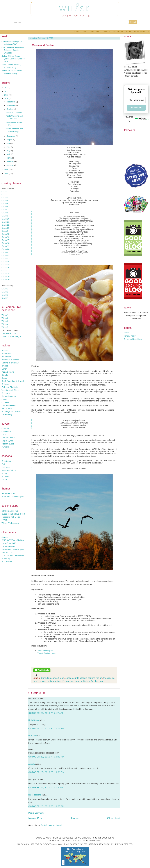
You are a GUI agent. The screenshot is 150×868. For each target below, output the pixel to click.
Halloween (6, 467)
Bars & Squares (9, 396)
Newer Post (35, 818)
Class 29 (5, 277)
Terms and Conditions (133, 339)
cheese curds (72, 678)
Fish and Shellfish (10, 387)
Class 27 (5, 271)
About (84, 32)
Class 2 (5, 195)
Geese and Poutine (14, 112)
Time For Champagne (11, 336)
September (11, 136)
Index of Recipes (45, 651)
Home (76, 32)
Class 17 (5, 240)
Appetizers (6, 354)
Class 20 (5, 249)
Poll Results (7, 561)
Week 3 (5, 321)
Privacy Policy (130, 336)
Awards (5, 537)
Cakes (4, 399)
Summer (5, 476)
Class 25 (5, 264)
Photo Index (95, 32)
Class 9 (5, 216)
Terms (129, 32)
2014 (7, 88)
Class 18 (5, 243)
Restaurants (118, 32)
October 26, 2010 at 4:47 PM (46, 788)
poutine (70, 681)
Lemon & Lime (8, 438)
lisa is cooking (35, 795)
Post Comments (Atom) (51, 825)
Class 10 (5, 219)
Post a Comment (36, 813)
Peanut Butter (8, 444)
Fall (3, 464)
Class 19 (5, 246)
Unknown (33, 736)
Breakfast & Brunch (10, 360)
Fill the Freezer (8, 494)
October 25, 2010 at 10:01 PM (46, 772)
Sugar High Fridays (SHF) (13, 514)
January (10, 165)
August (10, 140)
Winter (4, 479)
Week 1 (5, 315)
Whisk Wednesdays (10, 523)
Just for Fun (7, 552)
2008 (7, 173)
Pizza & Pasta (8, 372)
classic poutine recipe (91, 678)
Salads (5, 375)
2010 (7, 99)
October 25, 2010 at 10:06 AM (46, 728)
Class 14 (5, 231)
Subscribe (136, 108)
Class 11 (5, 222)
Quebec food (98, 681)
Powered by (137, 119)
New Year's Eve (9, 470)
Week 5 (5, 327)
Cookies (5, 402)
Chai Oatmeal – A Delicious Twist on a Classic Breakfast (13, 50)
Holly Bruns (34, 720)
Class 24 (5, 261)
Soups (4, 378)
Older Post (114, 818)
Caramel (5, 429)
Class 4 (5, 201)
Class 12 (5, 225)
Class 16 (5, 237)
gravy (36, 681)
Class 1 (5, 191)
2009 (7, 170)
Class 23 (5, 258)
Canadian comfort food (53, 678)
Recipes (107, 32)
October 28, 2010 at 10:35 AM (46, 806)
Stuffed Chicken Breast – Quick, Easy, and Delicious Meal (13, 59)
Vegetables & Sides (10, 390)
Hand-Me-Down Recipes (13, 497)
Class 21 (5, 252)
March (9, 158)
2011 (7, 95)
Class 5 (5, 204)
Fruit (4, 435)
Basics (4, 351)
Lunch (4, 369)
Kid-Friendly (7, 414)
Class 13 (5, 228)
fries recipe (109, 678)
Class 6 (5, 207)
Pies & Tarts (7, 408)
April (9, 154)
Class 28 (5, 274)
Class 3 (5, 198)
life (63, 681)
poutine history (82, 681)
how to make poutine (50, 681)
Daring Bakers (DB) (10, 511)
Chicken (5, 384)
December (11, 102)
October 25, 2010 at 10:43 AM (46, 757)
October (10, 109)
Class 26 (5, 267)
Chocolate (6, 432)
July (8, 143)
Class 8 (5, 213)
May (9, 151)
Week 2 (5, 318)
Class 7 (5, 210)
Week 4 (5, 324)
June (9, 147)
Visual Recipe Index (46, 653)
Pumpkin (5, 447)
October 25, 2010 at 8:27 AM (46, 713)
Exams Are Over (9, 333)
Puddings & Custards (11, 411)
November (11, 105)
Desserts (6, 393)
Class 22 (5, 255)
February (10, 162)
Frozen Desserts (9, 405)
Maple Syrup (7, 441)
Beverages (6, 357)
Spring (4, 473)
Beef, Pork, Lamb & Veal (13, 381)
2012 (7, 91)
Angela (32, 764)
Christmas (6, 461)
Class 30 (5, 280)
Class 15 (5, 234)
